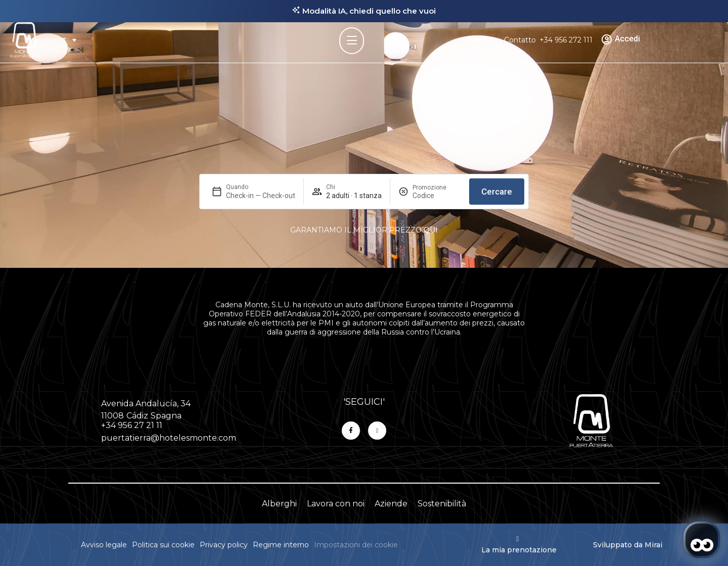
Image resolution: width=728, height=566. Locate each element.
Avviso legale (104, 545)
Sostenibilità (442, 504)
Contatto (520, 40)
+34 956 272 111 (566, 40)
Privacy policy (224, 545)
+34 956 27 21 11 (132, 425)
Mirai (653, 545)
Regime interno (281, 545)
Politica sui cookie (163, 545)
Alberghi (279, 504)
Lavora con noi (336, 504)
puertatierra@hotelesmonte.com (169, 438)
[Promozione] (437, 196)
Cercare (497, 192)
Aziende (483, 40)
